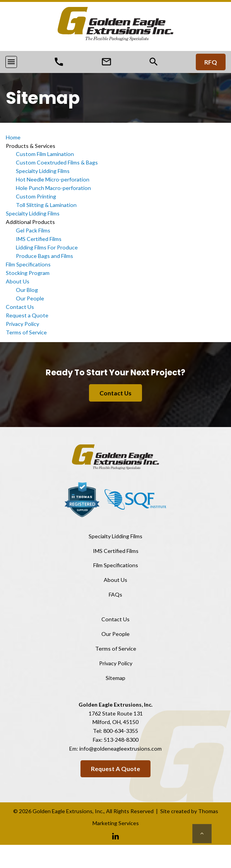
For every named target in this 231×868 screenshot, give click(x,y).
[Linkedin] (115, 836)
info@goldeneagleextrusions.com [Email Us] (121, 748)
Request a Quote (27, 315)
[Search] (154, 62)
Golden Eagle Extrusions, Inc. (68, 811)
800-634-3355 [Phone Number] (121, 731)
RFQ (211, 62)
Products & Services (31, 146)
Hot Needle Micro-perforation (53, 179)
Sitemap (115, 678)
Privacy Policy (22, 324)
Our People (30, 298)
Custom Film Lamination (45, 154)
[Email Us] (106, 61)
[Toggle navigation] (11, 62)
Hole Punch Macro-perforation (53, 188)
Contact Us (20, 307)
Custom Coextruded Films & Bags (57, 162)
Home (13, 137)
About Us (18, 281)
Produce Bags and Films (44, 256)
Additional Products (30, 222)
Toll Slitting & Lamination (46, 205)
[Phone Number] (59, 61)
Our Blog (27, 290)
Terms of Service (26, 332)
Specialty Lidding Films (43, 171)
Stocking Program (28, 273)
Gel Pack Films (33, 230)
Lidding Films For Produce (47, 247)
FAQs (115, 594)
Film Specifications (28, 264)
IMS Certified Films (39, 239)
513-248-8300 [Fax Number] (121, 740)
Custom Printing (36, 196)
